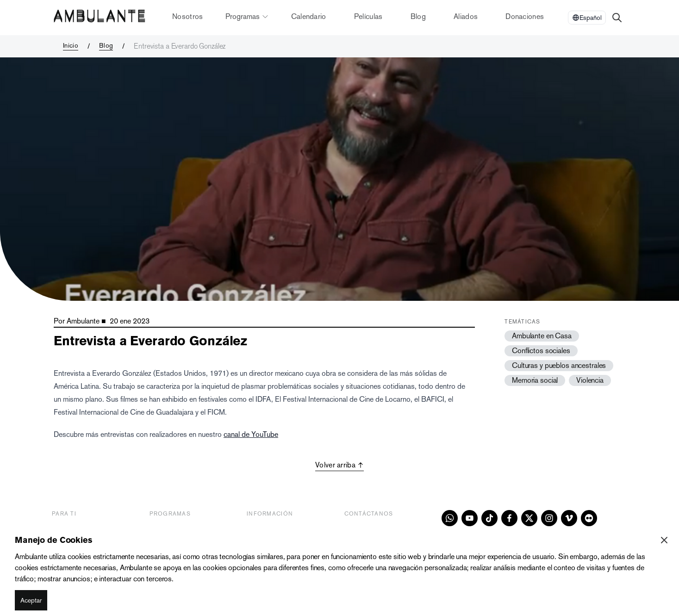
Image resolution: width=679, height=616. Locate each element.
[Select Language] (587, 18)
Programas (247, 16)
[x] (529, 518)
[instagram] (549, 518)
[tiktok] (489, 518)
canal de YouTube (251, 434)
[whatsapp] (450, 518)
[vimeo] (569, 518)
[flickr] (589, 518)
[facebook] (509, 518)
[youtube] (470, 518)
